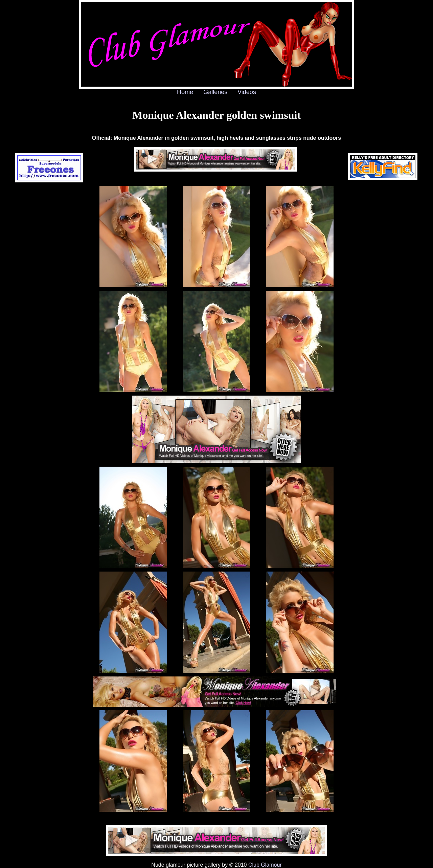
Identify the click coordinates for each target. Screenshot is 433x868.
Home (185, 92)
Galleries (215, 92)
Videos (247, 92)
